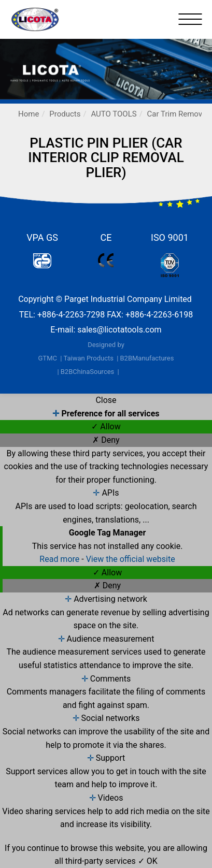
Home (29, 114)
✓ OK (148, 861)
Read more (60, 559)
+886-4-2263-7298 (71, 315)
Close (106, 400)
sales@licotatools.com (119, 330)
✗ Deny (106, 440)
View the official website (131, 559)
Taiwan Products (88, 358)
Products (65, 114)
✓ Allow (106, 426)
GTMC (48, 358)
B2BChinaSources (88, 372)
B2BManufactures (147, 358)
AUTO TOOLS (114, 114)
